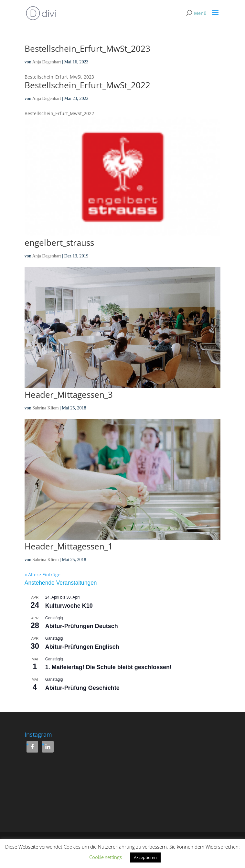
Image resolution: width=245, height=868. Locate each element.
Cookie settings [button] (106, 857)
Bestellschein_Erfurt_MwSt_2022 (87, 85)
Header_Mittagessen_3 (69, 395)
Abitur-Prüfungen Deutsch (82, 626)
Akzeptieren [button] (145, 857)
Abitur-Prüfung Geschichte (82, 688)
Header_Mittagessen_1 (69, 546)
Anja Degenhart (47, 62)
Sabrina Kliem (45, 408)
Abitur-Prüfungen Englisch (82, 647)
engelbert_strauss (59, 243)
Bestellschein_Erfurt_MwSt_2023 (87, 49)
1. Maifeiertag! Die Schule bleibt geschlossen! (108, 667)
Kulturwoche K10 (69, 606)
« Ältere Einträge (43, 575)
